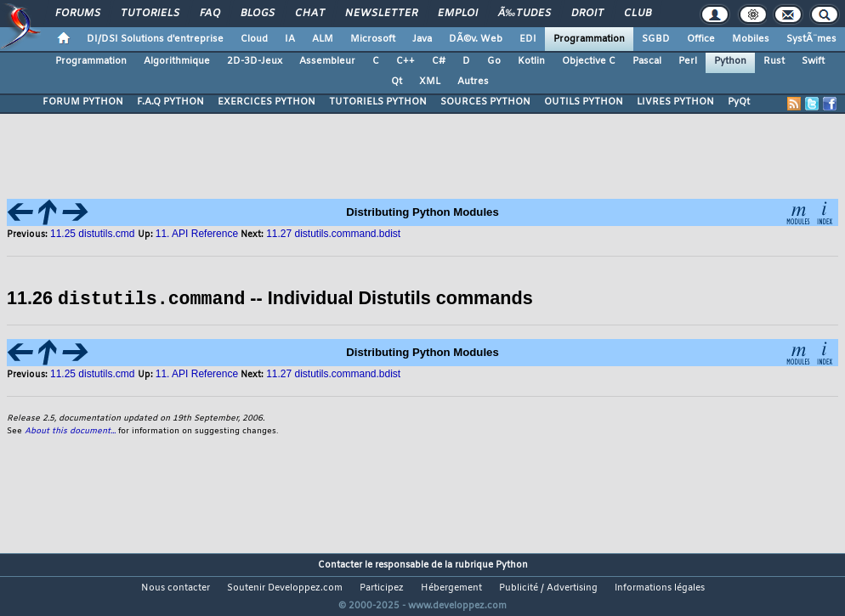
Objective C (589, 61)
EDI (528, 39)
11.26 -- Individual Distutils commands (270, 299)
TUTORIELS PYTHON (378, 102)
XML (430, 82)
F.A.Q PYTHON (170, 102)
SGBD (656, 39)
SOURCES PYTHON (485, 102)
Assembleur (327, 61)
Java (422, 39)
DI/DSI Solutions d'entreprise (155, 39)
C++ (405, 61)
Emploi (458, 14)
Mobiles (751, 39)
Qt (397, 82)
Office (701, 39)
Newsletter (381, 14)
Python (730, 61)
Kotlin (531, 61)
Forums (78, 14)
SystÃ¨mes (811, 39)
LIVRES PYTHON (675, 102)
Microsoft (373, 39)
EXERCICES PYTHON (267, 102)
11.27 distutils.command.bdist (333, 234)
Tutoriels (150, 14)
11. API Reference (197, 234)
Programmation (589, 39)
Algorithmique (177, 61)
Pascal (647, 61)
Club (638, 14)
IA (290, 39)
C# (439, 61)
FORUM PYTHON (83, 102)
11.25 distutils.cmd (94, 234)
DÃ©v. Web (476, 39)
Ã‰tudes (525, 14)
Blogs (258, 14)
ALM (323, 39)
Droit (587, 14)
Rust (774, 61)
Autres (473, 82)
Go (494, 61)
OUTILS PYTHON (584, 102)
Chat (310, 14)
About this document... (70, 430)
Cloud (254, 39)
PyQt (739, 102)
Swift (813, 61)
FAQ (210, 14)
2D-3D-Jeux (255, 61)
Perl (688, 61)
